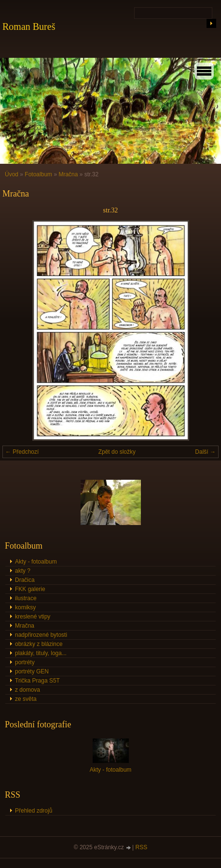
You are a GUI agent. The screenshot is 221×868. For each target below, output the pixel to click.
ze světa (26, 699)
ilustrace (26, 598)
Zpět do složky (117, 452)
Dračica (25, 580)
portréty (25, 662)
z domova (28, 690)
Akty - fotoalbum (36, 562)
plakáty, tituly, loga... (41, 653)
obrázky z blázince (39, 644)
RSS (142, 847)
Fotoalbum (38, 174)
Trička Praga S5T (37, 681)
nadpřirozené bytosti (41, 635)
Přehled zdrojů (34, 811)
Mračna (68, 174)
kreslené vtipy (33, 617)
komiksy (25, 607)
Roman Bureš (29, 26)
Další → (205, 452)
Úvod (12, 174)
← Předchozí (22, 452)
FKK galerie (30, 589)
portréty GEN (32, 671)
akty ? (23, 571)
